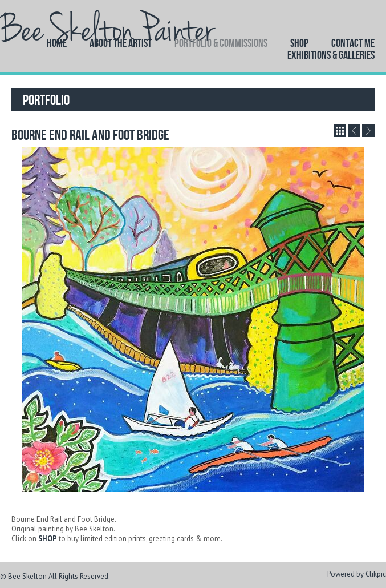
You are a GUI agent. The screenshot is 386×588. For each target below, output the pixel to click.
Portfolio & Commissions (221, 43)
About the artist (121, 43)
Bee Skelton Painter (107, 30)
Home (57, 43)
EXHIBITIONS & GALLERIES (331, 55)
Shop (299, 43)
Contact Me (353, 43)
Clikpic (376, 574)
